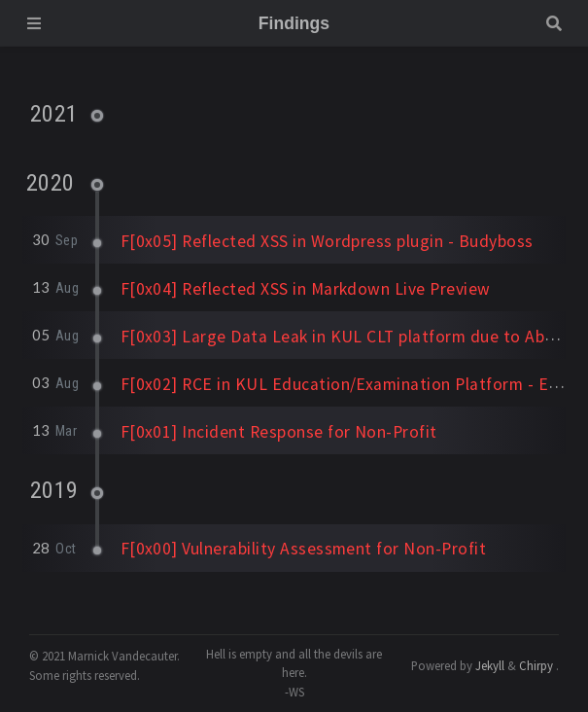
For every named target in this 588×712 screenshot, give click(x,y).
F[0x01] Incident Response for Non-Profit (279, 432)
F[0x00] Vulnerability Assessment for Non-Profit (304, 549)
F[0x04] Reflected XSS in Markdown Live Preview (306, 289)
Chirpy (536, 665)
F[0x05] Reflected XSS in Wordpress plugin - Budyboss (327, 241)
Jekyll (490, 665)
